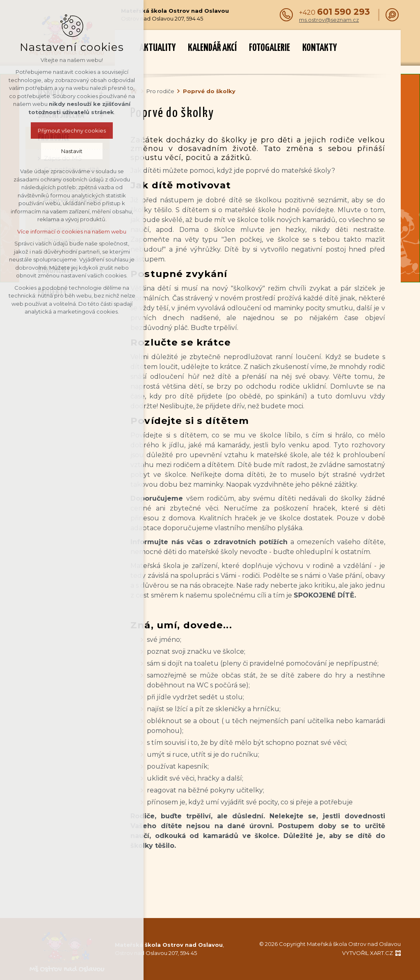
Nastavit (72, 151)
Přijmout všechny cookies (72, 131)
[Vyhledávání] (392, 15)
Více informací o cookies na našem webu (72, 231)
